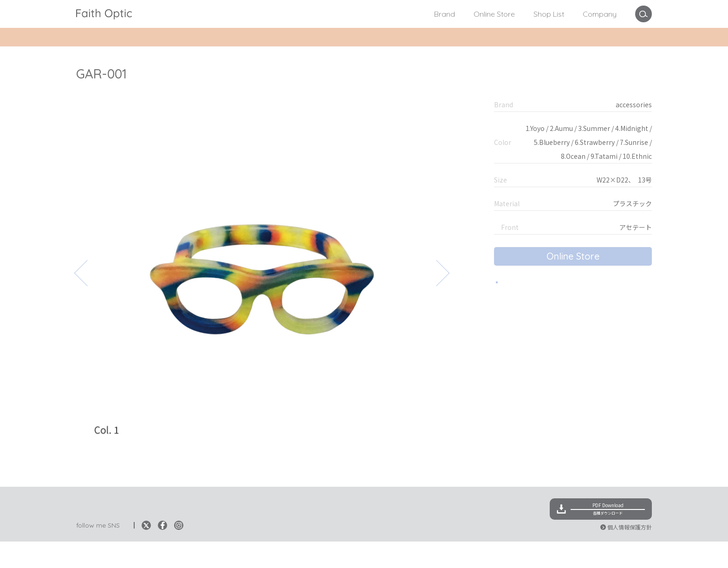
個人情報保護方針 (630, 553)
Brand (445, 14)
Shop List (549, 14)
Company (600, 14)
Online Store (494, 14)
